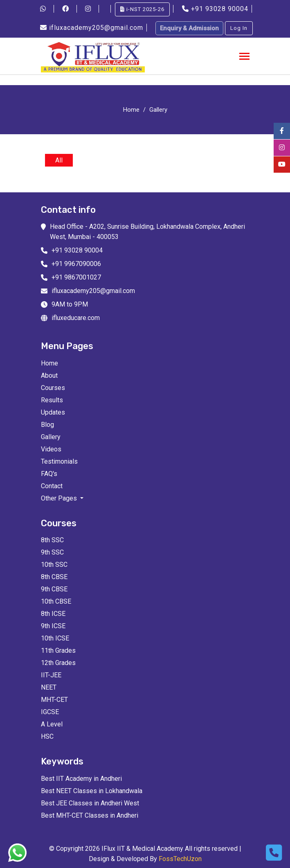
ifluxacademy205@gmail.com (93, 28)
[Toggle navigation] (244, 57)
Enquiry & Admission (189, 28)
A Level (52, 724)
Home (131, 110)
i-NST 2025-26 (142, 9)
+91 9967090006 (76, 264)
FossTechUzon (180, 859)
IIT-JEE (51, 675)
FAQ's (49, 474)
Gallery (158, 110)
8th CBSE (54, 577)
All (59, 160)
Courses (53, 388)
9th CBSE (54, 589)
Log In (239, 28)
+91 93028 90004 (216, 9)
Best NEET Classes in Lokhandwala (92, 791)
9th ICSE (53, 626)
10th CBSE (56, 601)
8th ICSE (53, 614)
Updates (53, 412)
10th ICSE (55, 638)
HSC (47, 736)
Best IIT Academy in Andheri (81, 779)
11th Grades (58, 650)
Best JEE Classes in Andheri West (90, 803)
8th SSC (52, 540)
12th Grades (58, 663)
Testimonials (59, 461)
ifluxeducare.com (76, 318)
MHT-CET (54, 700)
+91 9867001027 (76, 277)
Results (52, 400)
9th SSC (52, 552)
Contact (52, 486)
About (49, 375)
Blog (47, 425)
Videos (51, 449)
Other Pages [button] (60, 498)
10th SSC (54, 565)
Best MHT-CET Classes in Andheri (90, 815)
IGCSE (50, 712)
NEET (49, 687)
